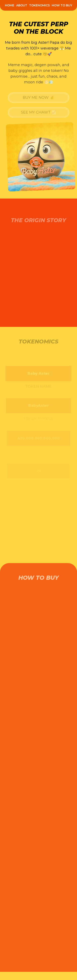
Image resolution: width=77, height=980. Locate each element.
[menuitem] (10, 5)
